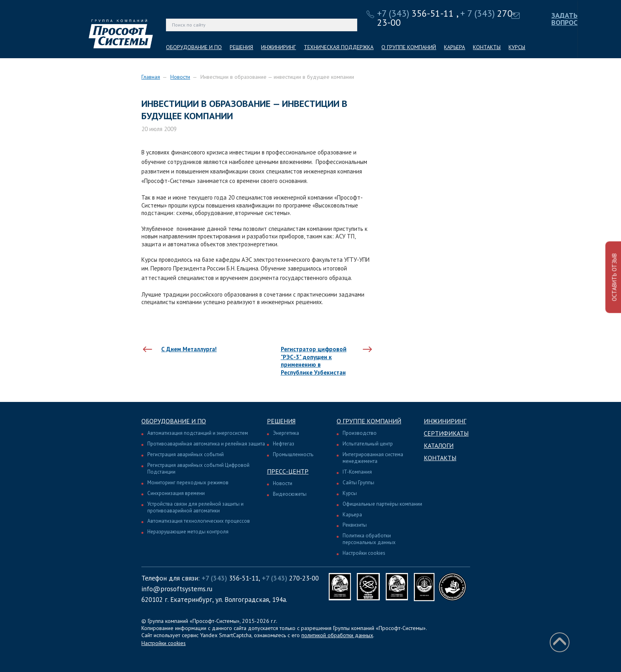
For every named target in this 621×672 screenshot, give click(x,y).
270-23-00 (290, 578)
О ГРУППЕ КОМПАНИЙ (409, 47)
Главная (151, 77)
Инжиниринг (445, 421)
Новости (180, 77)
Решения (281, 421)
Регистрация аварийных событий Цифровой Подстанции (198, 468)
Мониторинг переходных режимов (188, 483)
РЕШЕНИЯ (241, 47)
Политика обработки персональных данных (369, 539)
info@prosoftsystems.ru (177, 589)
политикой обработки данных (337, 635)
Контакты (440, 458)
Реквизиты (355, 525)
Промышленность (293, 454)
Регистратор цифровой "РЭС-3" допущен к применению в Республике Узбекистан (314, 361)
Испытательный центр (368, 444)
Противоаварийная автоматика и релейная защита (206, 444)
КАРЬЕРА (454, 47)
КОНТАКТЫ (487, 47)
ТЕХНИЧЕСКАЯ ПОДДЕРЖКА (339, 47)
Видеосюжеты (290, 494)
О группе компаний (369, 421)
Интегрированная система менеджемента (373, 458)
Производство (360, 433)
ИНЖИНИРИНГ (278, 47)
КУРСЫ (517, 47)
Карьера (352, 515)
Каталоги (439, 445)
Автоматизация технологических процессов (199, 521)
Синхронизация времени (176, 493)
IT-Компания (357, 472)
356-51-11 (415, 13)
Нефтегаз (284, 444)
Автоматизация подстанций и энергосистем (198, 433)
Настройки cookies (364, 553)
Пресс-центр (288, 471)
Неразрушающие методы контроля (188, 532)
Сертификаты (446, 433)
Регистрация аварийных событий (186, 454)
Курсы (350, 493)
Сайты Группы (358, 483)
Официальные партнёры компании (382, 504)
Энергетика (286, 433)
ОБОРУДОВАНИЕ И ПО (194, 47)
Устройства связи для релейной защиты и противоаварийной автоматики (195, 507)
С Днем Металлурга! (189, 349)
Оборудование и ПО (174, 421)
